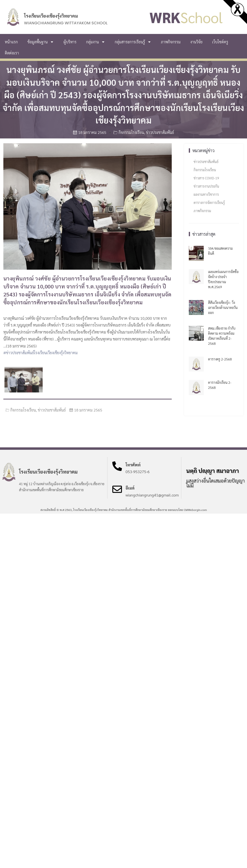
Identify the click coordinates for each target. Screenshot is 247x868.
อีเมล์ (130, 488)
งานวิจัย (196, 42)
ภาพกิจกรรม (171, 42)
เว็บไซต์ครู (220, 42)
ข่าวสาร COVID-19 (206, 178)
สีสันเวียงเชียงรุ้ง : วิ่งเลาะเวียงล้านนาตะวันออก (223, 307)
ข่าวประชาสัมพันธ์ (160, 132)
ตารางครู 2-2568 (220, 359)
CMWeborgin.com (195, 510)
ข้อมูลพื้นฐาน (41, 42)
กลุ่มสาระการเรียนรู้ (133, 42)
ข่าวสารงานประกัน (206, 186)
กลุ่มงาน (96, 42)
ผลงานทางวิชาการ (206, 194)
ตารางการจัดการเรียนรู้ (209, 202)
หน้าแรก (11, 42)
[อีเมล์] (117, 489)
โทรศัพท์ (133, 465)
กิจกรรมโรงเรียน (131, 132)
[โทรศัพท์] (117, 466)
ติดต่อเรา (12, 53)
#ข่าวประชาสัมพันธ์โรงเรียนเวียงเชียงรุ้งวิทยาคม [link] (41, 353)
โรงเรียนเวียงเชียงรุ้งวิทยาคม (51, 16)
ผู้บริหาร (70, 42)
